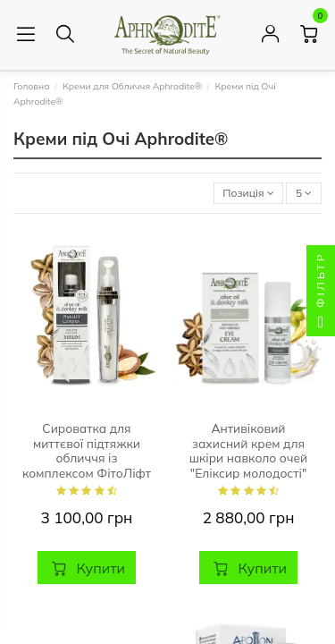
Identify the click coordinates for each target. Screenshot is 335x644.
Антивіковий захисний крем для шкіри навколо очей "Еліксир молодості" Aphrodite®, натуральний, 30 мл (248, 465)
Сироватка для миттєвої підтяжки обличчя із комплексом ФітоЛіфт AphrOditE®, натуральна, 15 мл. (87, 465)
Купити (87, 568)
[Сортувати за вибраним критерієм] (249, 194)
